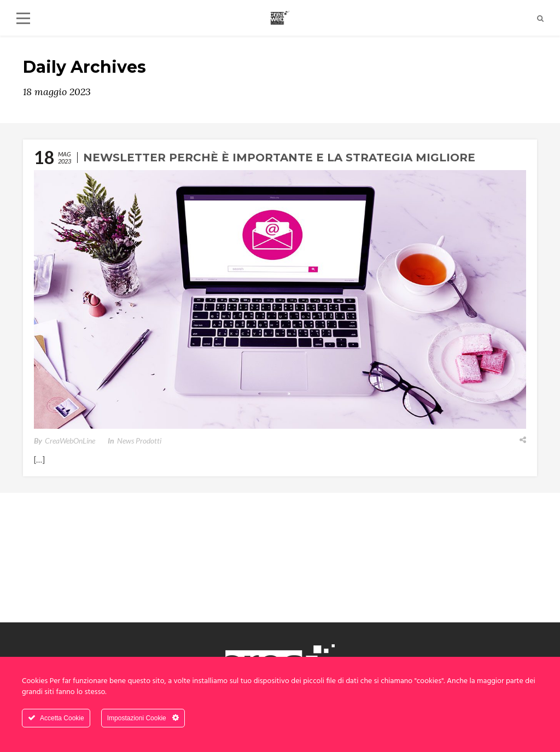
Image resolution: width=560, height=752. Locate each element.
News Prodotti (139, 441)
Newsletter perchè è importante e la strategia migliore (279, 158)
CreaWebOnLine (70, 441)
